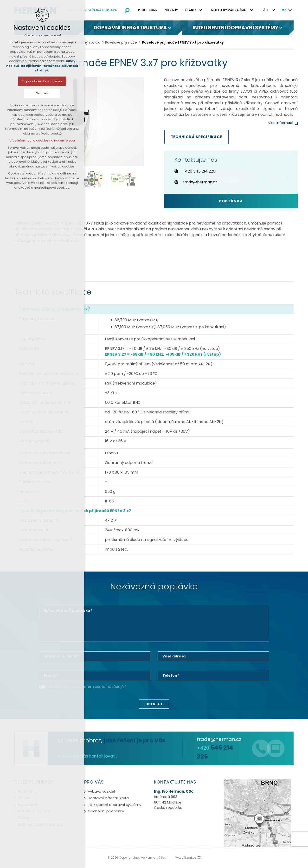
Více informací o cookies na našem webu (34, 140)
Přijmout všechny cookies (34, 81)
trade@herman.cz (219, 739)
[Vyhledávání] (127, 10)
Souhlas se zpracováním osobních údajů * (87, 687)
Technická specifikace (196, 137)
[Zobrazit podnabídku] (200, 10)
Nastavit (34, 93)
